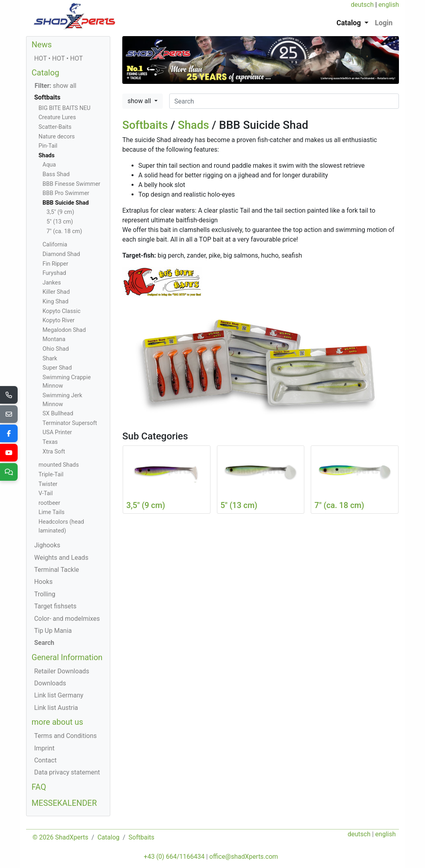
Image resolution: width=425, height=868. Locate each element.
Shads (194, 125)
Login (384, 23)
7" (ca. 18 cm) (64, 231)
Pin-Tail (48, 146)
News (42, 45)
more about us (58, 722)
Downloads (50, 683)
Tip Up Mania (53, 631)
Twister (48, 484)
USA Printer (57, 432)
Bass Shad (56, 174)
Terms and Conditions (65, 736)
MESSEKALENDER (64, 803)
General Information (67, 657)
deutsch (362, 5)
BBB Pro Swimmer (66, 193)
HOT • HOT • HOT (58, 58)
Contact (45, 760)
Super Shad (57, 368)
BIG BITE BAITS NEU (65, 108)
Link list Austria (56, 708)
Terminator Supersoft (70, 423)
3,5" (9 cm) (60, 212)
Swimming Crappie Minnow (67, 382)
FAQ (39, 787)
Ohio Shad (56, 349)
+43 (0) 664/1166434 (174, 857)
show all (140, 101)
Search (44, 643)
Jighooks (47, 545)
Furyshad (54, 273)
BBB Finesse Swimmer (71, 184)
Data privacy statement (67, 772)
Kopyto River (59, 320)
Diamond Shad (61, 254)
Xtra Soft (54, 452)
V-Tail (46, 493)
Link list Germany (59, 695)
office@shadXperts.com (244, 857)
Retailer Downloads (62, 671)
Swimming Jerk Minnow (62, 400)
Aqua (49, 165)
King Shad (56, 302)
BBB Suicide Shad (66, 203)
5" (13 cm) (60, 222)
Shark (50, 359)
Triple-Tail (51, 475)
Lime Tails (52, 512)
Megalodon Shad (64, 330)
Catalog (46, 73)
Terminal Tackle (57, 570)
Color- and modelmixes (67, 619)
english (389, 5)
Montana (54, 339)
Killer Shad (56, 292)
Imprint (44, 748)
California (55, 245)
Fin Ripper (55, 264)
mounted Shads (59, 465)
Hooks (43, 582)
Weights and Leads (61, 558)
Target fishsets (55, 606)
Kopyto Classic (62, 311)
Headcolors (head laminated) (61, 526)
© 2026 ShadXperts (60, 837)
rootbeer (49, 503)
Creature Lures (57, 117)
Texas (50, 442)
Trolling (45, 594)
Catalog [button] (349, 23)
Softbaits (145, 125)
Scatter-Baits (55, 127)
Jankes (52, 283)
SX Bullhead (58, 414)
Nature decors (57, 137)
